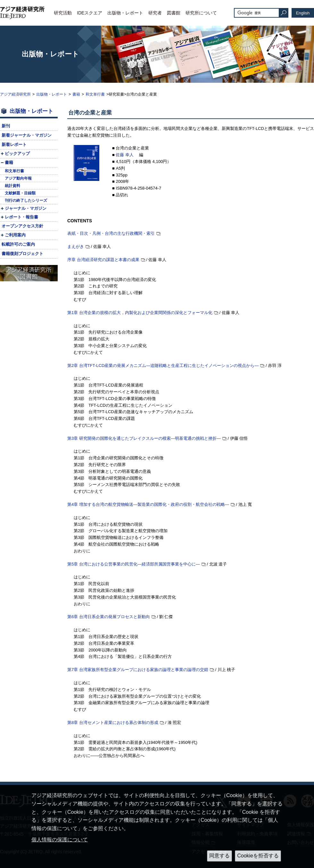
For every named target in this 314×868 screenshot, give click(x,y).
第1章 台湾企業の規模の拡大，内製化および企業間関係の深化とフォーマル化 (140, 313)
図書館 (174, 13)
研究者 (155, 13)
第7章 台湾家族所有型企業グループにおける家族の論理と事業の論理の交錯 (138, 670)
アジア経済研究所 (15, 94)
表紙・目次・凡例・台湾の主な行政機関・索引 (111, 233)
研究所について (201, 13)
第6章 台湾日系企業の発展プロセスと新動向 (109, 617)
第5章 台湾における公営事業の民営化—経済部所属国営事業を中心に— (134, 564)
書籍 (76, 94)
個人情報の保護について (60, 840)
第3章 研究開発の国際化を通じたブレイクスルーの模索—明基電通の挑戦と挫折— (144, 438)
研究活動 (63, 13)
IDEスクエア (90, 13)
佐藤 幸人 (125, 155)
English (303, 13)
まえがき (76, 247)
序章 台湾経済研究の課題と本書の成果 (103, 260)
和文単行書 (95, 94)
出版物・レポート (125, 13)
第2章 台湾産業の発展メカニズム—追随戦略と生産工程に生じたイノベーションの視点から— (163, 366)
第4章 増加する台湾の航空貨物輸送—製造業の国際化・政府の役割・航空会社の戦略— (148, 504)
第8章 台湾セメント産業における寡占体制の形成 (113, 723)
